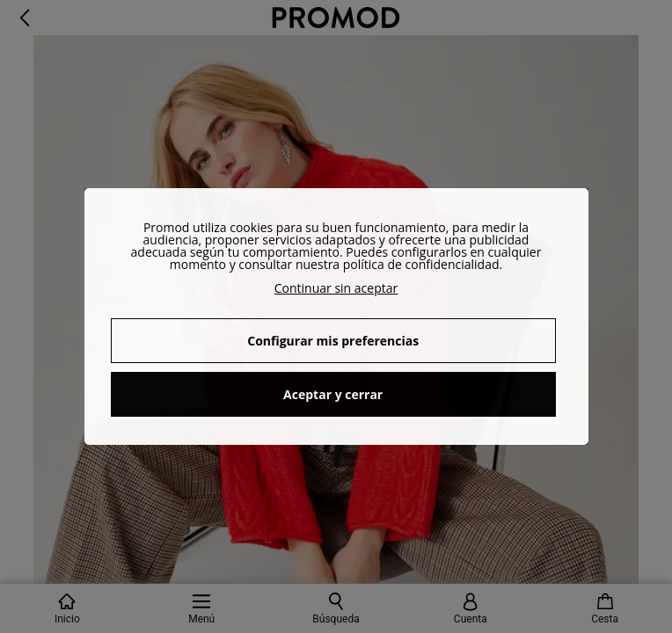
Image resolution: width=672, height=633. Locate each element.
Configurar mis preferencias (333, 341)
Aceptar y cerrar (333, 394)
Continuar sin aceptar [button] (336, 288)
